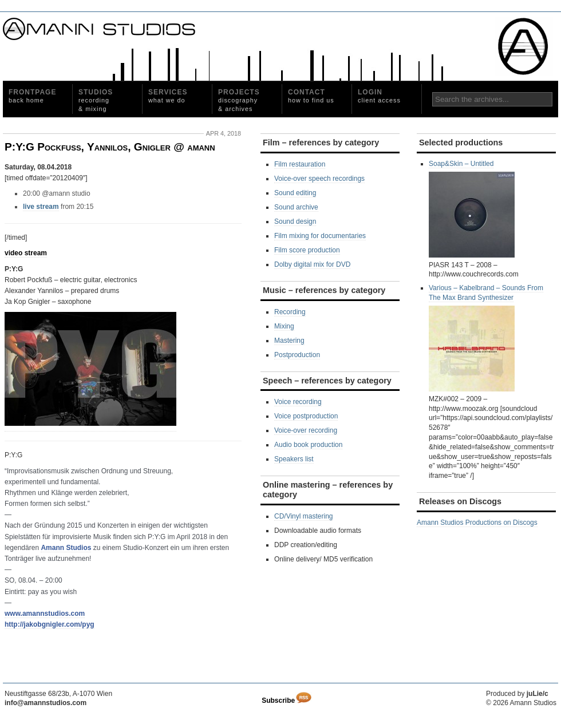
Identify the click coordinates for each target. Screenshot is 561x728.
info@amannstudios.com (46, 703)
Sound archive (296, 207)
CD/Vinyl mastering (303, 516)
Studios (96, 100)
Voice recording (298, 402)
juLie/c (538, 694)
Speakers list (294, 459)
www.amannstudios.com (45, 614)
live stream (41, 207)
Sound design (295, 221)
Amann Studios (66, 548)
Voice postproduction (306, 416)
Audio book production (308, 445)
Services (168, 96)
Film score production (307, 250)
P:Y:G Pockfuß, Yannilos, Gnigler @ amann (110, 147)
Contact (311, 96)
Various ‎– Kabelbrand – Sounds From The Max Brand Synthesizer (486, 338)
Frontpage (32, 96)
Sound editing (295, 193)
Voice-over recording (306, 430)
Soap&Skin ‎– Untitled (472, 209)
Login (379, 96)
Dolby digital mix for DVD (312, 264)
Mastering (289, 341)
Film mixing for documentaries (320, 236)
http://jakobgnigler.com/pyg (50, 624)
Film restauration (300, 164)
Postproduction (297, 355)
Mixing (284, 326)
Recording (290, 312)
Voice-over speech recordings (319, 179)
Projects (239, 100)
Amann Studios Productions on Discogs (477, 523)
